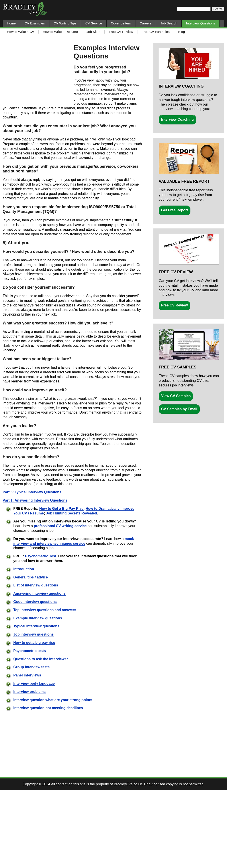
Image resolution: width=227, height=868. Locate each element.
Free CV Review (174, 305)
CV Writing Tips (65, 23)
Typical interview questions (36, 626)
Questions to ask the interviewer (41, 659)
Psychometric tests (30, 651)
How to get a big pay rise (34, 643)
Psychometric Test (40, 556)
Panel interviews (27, 675)
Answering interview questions (39, 593)
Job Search (169, 23)
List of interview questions (36, 585)
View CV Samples (176, 396)
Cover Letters (121, 23)
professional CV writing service (60, 526)
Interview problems (29, 692)
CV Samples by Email (179, 409)
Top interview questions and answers (45, 610)
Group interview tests (31, 667)
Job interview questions (33, 634)
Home (11, 23)
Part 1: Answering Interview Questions (35, 500)
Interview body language (34, 683)
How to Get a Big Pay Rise (61, 509)
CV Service (94, 23)
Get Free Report (175, 210)
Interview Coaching (177, 119)
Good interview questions (35, 602)
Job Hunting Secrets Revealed (71, 513)
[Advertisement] (36, 73)
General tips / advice (31, 577)
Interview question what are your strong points (53, 700)
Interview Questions (201, 23)
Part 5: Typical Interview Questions (32, 492)
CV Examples (35, 23)
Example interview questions (38, 618)
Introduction (24, 569)
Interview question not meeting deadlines (48, 708)
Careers (146, 23)
